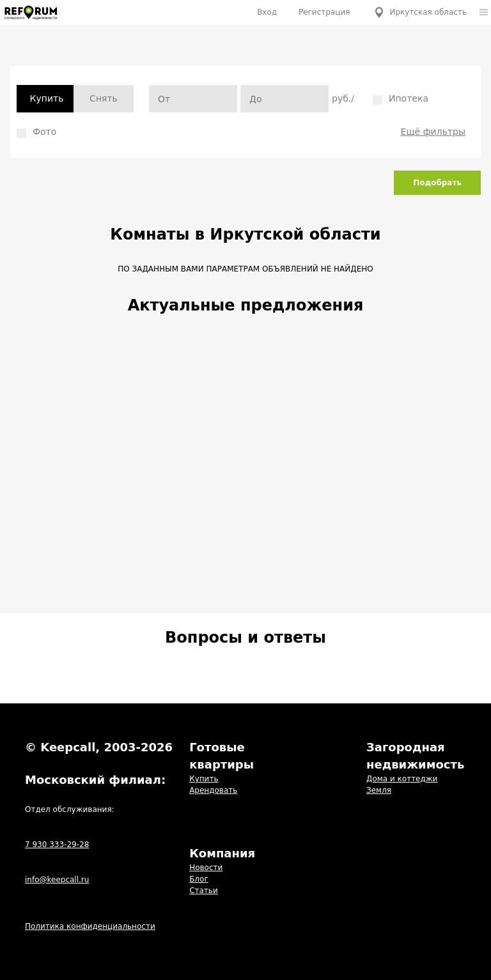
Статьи (204, 891)
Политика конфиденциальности (90, 926)
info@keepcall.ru (57, 880)
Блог (199, 879)
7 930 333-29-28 (57, 845)
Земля (379, 790)
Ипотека (401, 99)
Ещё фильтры (433, 132)
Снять (104, 98)
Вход (267, 12)
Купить (47, 98)
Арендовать (213, 790)
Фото (36, 132)
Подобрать (437, 183)
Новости (206, 868)
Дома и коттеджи (402, 779)
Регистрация (324, 12)
